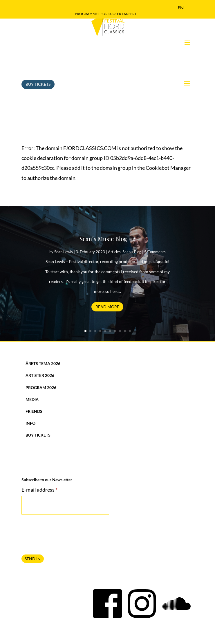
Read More (107, 290)
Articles (114, 236)
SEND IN (33, 542)
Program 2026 (41, 371)
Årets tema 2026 (43, 347)
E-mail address (39, 473)
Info (30, 407)
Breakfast (185, 634)
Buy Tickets (38, 68)
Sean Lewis (64, 236)
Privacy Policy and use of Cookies (107, 634)
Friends (34, 395)
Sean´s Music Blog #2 (107, 222)
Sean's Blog (132, 236)
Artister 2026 (40, 359)
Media (32, 383)
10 (130, 315)
